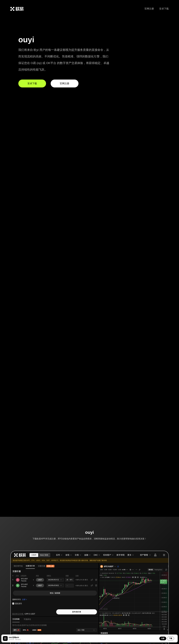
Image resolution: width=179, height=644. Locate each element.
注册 (163, 638)
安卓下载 (164, 9)
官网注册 (149, 9)
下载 (171, 638)
